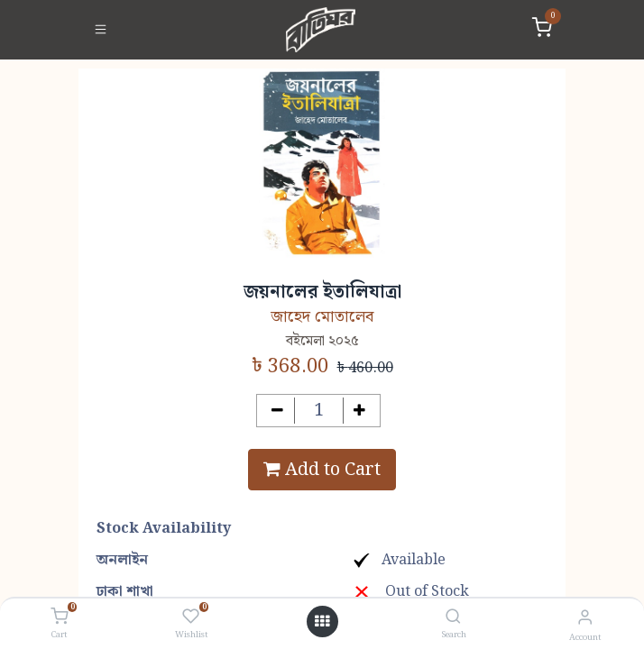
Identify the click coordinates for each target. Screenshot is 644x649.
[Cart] (59, 617)
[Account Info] (585, 618)
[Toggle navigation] (101, 30)
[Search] (453, 618)
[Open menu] (322, 622)
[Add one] (360, 411)
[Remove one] (277, 411)
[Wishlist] (191, 617)
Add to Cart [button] (322, 470)
